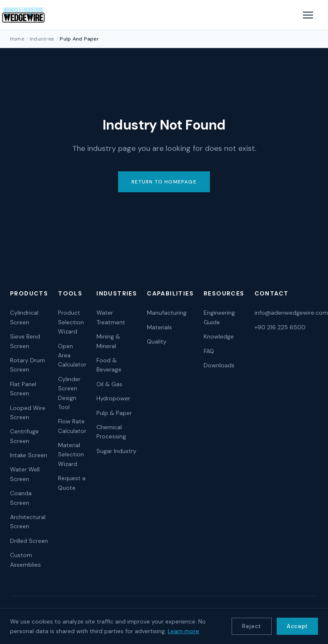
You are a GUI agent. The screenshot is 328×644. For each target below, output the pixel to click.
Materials (159, 327)
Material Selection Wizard (71, 454)
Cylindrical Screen (24, 317)
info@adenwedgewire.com (291, 313)
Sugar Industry (116, 451)
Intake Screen (29, 455)
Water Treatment (111, 317)
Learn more (183, 631)
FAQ (209, 351)
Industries (42, 39)
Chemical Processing (111, 432)
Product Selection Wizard (71, 322)
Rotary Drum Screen (28, 365)
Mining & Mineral (108, 341)
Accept (297, 626)
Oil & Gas (109, 384)
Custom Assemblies (25, 560)
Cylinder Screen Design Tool (69, 393)
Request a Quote (72, 483)
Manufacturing (167, 313)
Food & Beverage (109, 365)
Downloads (219, 365)
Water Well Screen (25, 474)
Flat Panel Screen (23, 389)
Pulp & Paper (114, 413)
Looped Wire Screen (28, 412)
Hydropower (113, 398)
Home (17, 39)
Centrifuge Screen (24, 436)
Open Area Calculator (72, 355)
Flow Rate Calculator (72, 426)
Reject (252, 626)
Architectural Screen (28, 522)
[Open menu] (308, 15)
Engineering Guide (219, 317)
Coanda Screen (21, 498)
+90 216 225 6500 (280, 327)
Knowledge (219, 336)
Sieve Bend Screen (25, 341)
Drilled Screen (29, 541)
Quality (157, 341)
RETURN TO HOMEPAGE (164, 182)
